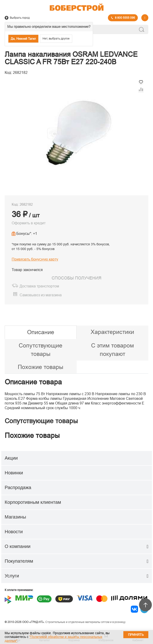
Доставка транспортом (39, 286)
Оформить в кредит (29, 223)
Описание (41, 332)
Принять (136, 635)
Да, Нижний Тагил (23, 39)
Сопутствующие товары (41, 350)
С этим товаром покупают (112, 350)
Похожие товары (41, 367)
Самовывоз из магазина (41, 295)
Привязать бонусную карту (35, 259)
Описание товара (33, 382)
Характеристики (112, 332)
